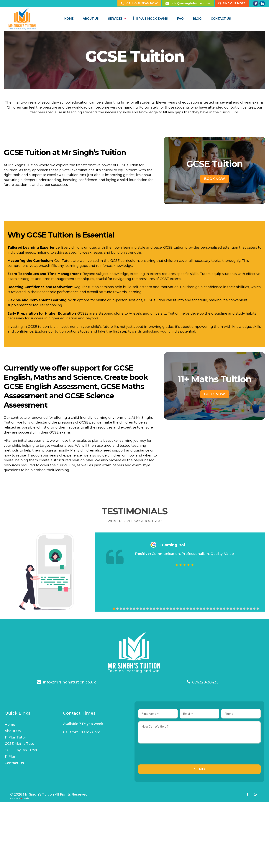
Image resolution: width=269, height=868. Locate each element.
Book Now (215, 179)
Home (69, 19)
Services (115, 19)
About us (91, 19)
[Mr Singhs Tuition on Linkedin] (262, 3)
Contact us (14, 763)
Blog (197, 19)
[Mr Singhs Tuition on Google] (255, 794)
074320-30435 (205, 682)
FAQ (180, 19)
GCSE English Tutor (21, 750)
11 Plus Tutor (15, 737)
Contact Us (221, 19)
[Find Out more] (232, 3)
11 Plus (10, 756)
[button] (114, 609)
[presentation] (166, 755)
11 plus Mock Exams (152, 19)
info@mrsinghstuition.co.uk (69, 682)
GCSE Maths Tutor (20, 744)
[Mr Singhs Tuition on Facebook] (256, 3)
